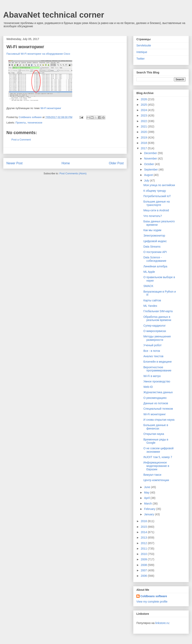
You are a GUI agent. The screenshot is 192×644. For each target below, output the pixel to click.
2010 (144, 554)
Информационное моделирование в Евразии (156, 466)
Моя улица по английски (159, 185)
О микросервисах (155, 331)
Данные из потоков (156, 403)
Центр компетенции (156, 480)
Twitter (140, 59)
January (149, 514)
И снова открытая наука (159, 420)
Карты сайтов (152, 300)
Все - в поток (152, 351)
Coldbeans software (154, 596)
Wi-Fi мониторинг (51, 108)
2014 (144, 532)
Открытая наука (154, 434)
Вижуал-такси (152, 475)
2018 (144, 143)
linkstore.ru (162, 623)
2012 (144, 543)
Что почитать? (153, 216)
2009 (144, 559)
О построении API (155, 252)
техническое (35, 123)
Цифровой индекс (155, 241)
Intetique (142, 52)
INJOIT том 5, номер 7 (158, 457)
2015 (144, 527)
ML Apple (149, 272)
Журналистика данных (158, 392)
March (148, 504)
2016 (144, 521)
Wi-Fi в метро (152, 376)
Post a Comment (21, 140)
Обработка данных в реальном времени (157, 318)
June (147, 487)
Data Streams (152, 247)
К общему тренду (155, 191)
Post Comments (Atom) (73, 173)
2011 (144, 549)
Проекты (21, 123)
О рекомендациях (155, 398)
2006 (144, 576)
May (147, 493)
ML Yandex (150, 306)
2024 (144, 110)
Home (66, 163)
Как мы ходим (152, 230)
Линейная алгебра (155, 266)
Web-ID (148, 387)
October (149, 164)
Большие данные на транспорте (157, 203)
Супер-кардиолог (154, 326)
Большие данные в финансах (156, 427)
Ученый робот (152, 345)
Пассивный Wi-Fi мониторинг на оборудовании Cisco (38, 54)
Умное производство (157, 381)
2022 (144, 121)
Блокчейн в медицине (158, 362)
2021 (144, 126)
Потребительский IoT (157, 196)
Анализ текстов (153, 356)
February (150, 509)
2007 (144, 570)
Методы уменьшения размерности (157, 338)
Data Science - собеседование (155, 259)
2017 (144, 148)
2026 (144, 99)
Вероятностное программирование (157, 369)
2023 (144, 115)
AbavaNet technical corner (54, 15)
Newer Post (14, 163)
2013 (144, 538)
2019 (144, 137)
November (151, 158)
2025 (144, 105)
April (147, 498)
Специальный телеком (158, 409)
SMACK (148, 286)
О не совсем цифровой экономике (158, 450)
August (149, 175)
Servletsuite (144, 45)
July (147, 181)
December (151, 153)
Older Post (116, 163)
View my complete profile (152, 602)
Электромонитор (154, 236)
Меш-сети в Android (156, 210)
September (151, 170)
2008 (144, 565)
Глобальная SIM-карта (158, 311)
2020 (144, 132)
